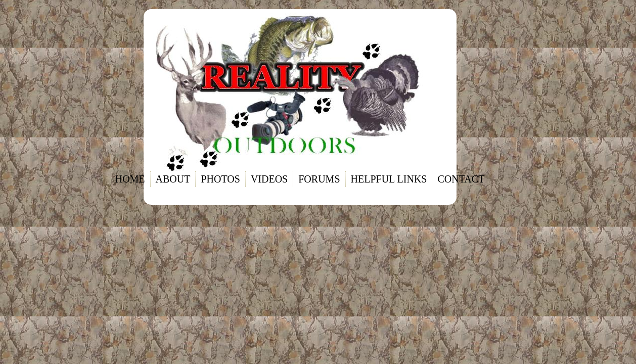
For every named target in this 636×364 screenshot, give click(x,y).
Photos (220, 179)
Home (130, 179)
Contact (461, 179)
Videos (269, 179)
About (173, 179)
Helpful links (389, 179)
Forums (319, 179)
